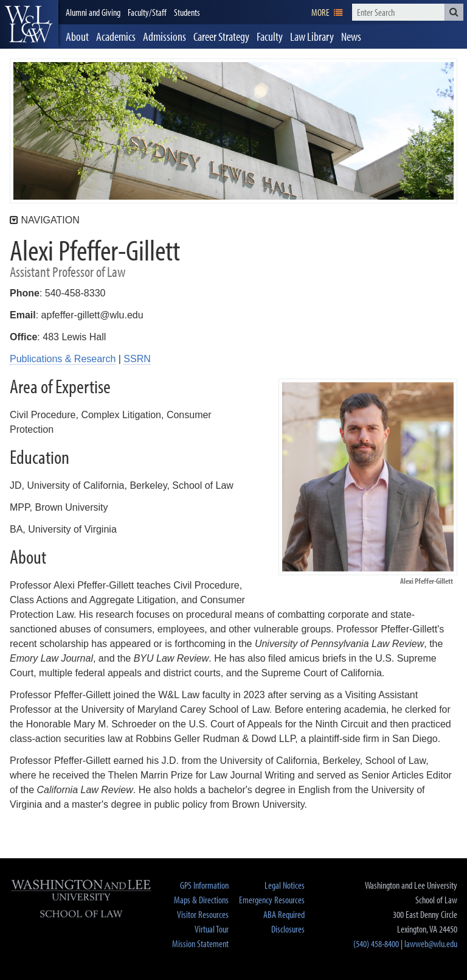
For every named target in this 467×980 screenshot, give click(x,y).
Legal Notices (285, 885)
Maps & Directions (201, 900)
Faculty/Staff (147, 12)
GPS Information (204, 885)
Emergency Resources (272, 900)
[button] (454, 12)
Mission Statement (200, 943)
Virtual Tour (212, 929)
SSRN (137, 359)
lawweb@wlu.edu (431, 943)
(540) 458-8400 (376, 943)
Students (187, 12)
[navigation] (327, 12)
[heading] (29, 24)
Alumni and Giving (93, 12)
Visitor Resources (203, 914)
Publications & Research (63, 359)
